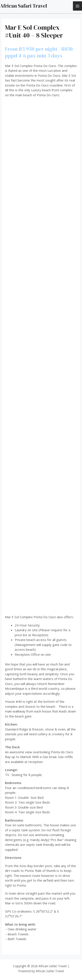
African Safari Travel (23, 6)
